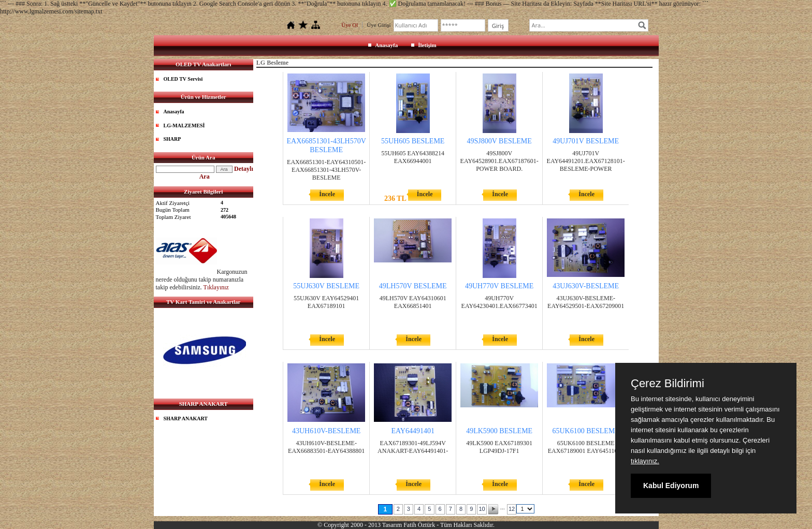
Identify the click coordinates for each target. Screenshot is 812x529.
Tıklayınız (216, 287)
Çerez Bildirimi (668, 384)
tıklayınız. (645, 461)
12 (512, 509)
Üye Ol (350, 25)
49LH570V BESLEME (413, 286)
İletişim (427, 45)
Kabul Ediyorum (671, 486)
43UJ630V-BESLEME (586, 286)
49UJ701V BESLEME (586, 141)
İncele (327, 194)
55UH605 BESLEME (413, 141)
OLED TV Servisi (183, 79)
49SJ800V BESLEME (499, 141)
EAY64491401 (413, 431)
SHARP (172, 139)
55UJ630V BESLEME (326, 286)
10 (482, 509)
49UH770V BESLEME (499, 286)
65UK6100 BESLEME (586, 431)
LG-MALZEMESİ (184, 126)
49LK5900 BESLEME (499, 431)
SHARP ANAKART (186, 418)
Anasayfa (386, 45)
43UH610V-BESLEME (327, 431)
